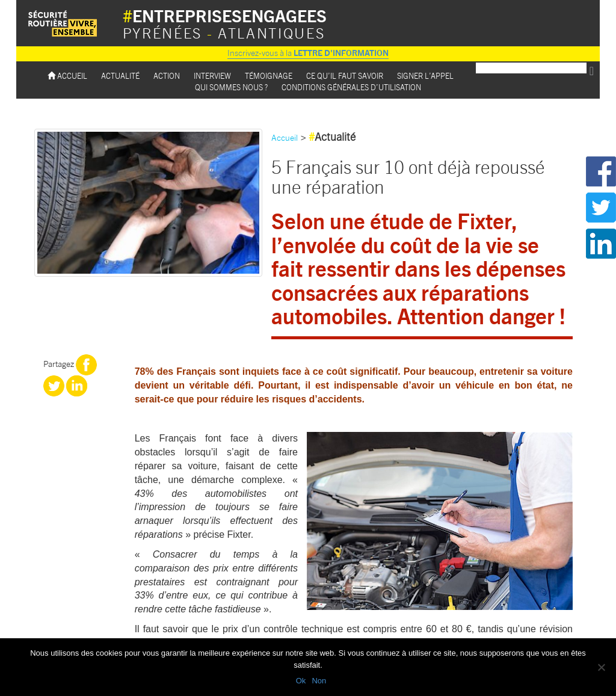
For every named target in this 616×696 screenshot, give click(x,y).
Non (319, 681)
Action (167, 75)
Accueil (67, 75)
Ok (301, 681)
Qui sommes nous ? (231, 87)
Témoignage (269, 75)
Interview (212, 75)
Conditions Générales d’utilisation (351, 87)
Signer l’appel (425, 75)
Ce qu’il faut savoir (345, 75)
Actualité (120, 75)
